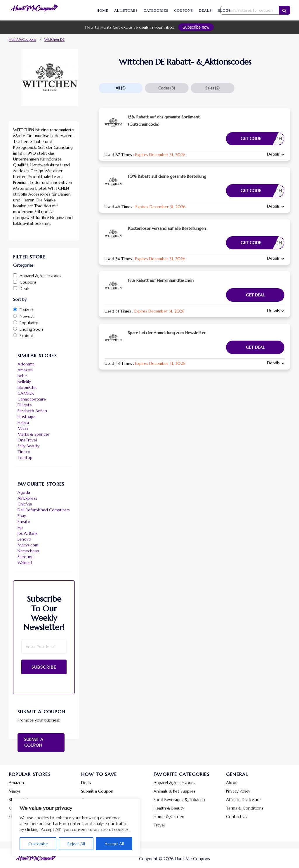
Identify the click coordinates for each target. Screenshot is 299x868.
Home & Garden (169, 817)
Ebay (22, 516)
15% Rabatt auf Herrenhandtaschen (161, 280)
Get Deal (255, 295)
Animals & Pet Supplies (174, 791)
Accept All (114, 844)
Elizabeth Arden (32, 411)
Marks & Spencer (33, 434)
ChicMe (25, 504)
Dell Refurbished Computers (44, 510)
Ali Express (27, 498)
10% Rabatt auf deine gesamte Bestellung (167, 176)
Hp (20, 527)
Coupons (183, 10)
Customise (38, 844)
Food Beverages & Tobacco (179, 800)
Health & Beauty (169, 808)
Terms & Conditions (245, 808)
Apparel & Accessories (174, 783)
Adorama (26, 364)
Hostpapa (26, 417)
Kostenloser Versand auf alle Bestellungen (167, 228)
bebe (22, 376)
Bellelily (24, 382)
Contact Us (237, 817)
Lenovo (24, 539)
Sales (212, 88)
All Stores (126, 10)
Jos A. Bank (28, 533)
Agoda (24, 492)
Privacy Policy (238, 791)
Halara (23, 422)
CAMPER (26, 393)
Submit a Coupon (34, 742)
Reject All (76, 844)
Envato (24, 522)
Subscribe (44, 667)
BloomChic (27, 387)
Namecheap (28, 551)
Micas (23, 428)
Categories (156, 10)
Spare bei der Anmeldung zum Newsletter (167, 333)
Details (273, 154)
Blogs (224, 10)
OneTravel (27, 440)
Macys (15, 791)
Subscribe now (196, 27)
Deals (205, 10)
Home (102, 10)
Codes (167, 88)
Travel (159, 825)
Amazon (25, 370)
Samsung (26, 557)
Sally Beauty (28, 446)
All (121, 88)
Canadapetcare (32, 399)
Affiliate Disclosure (243, 800)
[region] (76, 827)
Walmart (25, 562)
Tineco (24, 452)
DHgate (25, 405)
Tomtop (25, 458)
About (232, 783)
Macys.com (28, 545)
